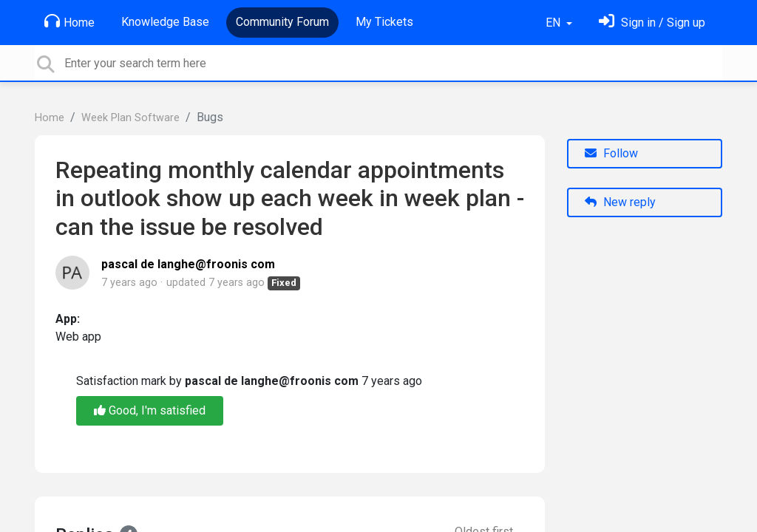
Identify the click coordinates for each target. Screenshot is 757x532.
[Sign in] (652, 23)
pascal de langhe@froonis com (188, 264)
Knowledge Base (165, 22)
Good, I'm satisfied (150, 410)
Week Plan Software (130, 118)
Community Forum (282, 22)
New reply (620, 202)
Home (69, 21)
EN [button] (554, 23)
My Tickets (384, 22)
